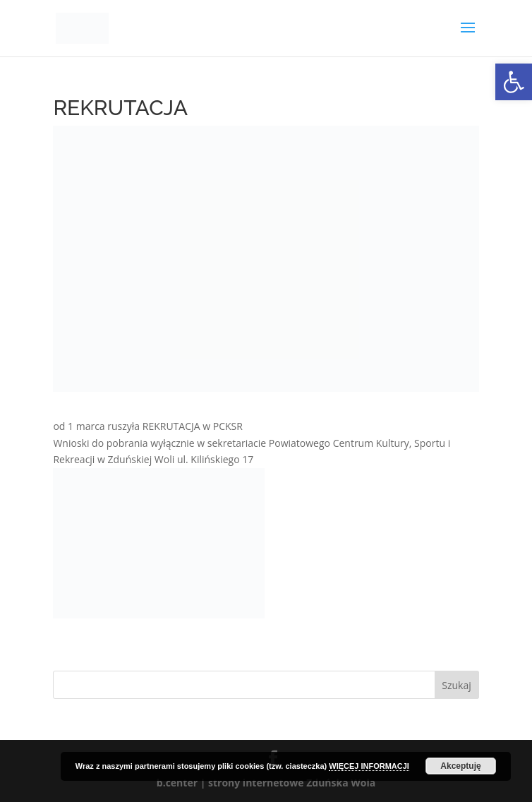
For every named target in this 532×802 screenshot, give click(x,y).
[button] (514, 82)
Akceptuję (460, 766)
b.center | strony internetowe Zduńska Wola (266, 783)
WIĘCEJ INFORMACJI (369, 766)
